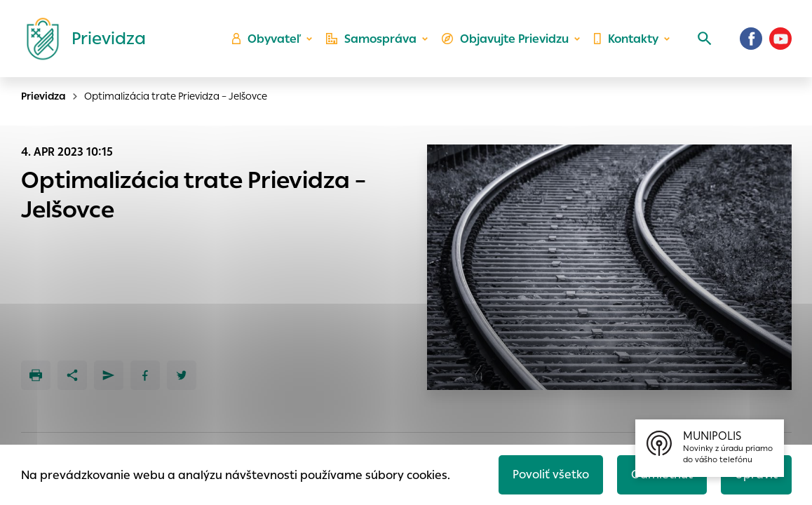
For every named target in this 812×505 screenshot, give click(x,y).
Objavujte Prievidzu (505, 39)
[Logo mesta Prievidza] (81, 39)
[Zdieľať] (72, 375)
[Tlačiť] (36, 375)
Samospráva (371, 39)
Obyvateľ (266, 39)
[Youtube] (780, 39)
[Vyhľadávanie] (705, 39)
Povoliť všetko (551, 474)
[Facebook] (751, 39)
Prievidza (43, 96)
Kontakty (626, 39)
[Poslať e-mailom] (109, 375)
